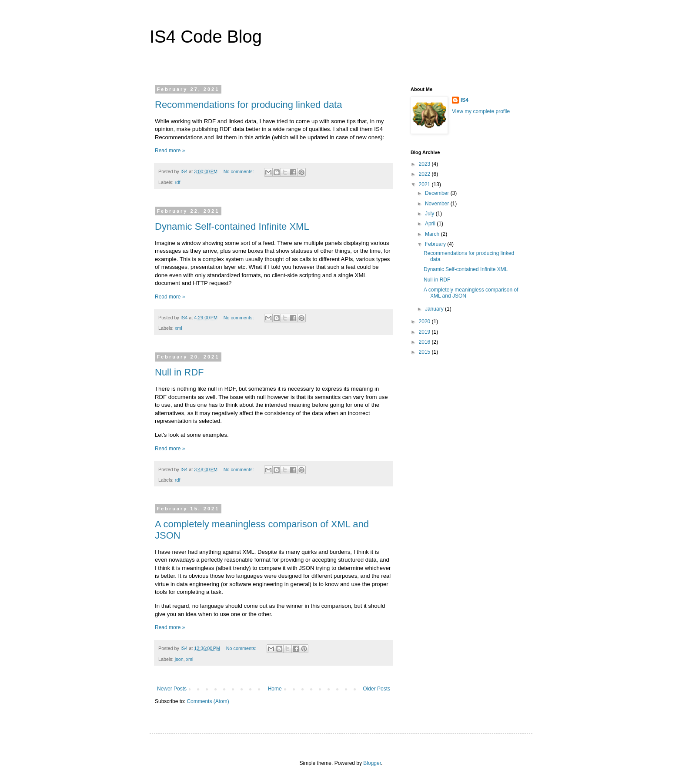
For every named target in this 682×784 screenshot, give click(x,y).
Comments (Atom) (208, 701)
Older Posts (376, 689)
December (438, 193)
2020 (425, 322)
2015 (425, 352)
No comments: (239, 171)
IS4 (465, 100)
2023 (425, 164)
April (431, 224)
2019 (425, 332)
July (430, 214)
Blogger (372, 763)
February (436, 244)
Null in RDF (179, 372)
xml (179, 328)
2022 (425, 174)
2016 (425, 342)
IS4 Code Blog (206, 37)
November (438, 204)
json (179, 659)
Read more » (170, 151)
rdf (178, 182)
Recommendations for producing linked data (248, 105)
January (435, 309)
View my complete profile (481, 111)
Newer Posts (172, 689)
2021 (425, 184)
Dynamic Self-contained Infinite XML (232, 226)
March (433, 234)
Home (275, 689)
